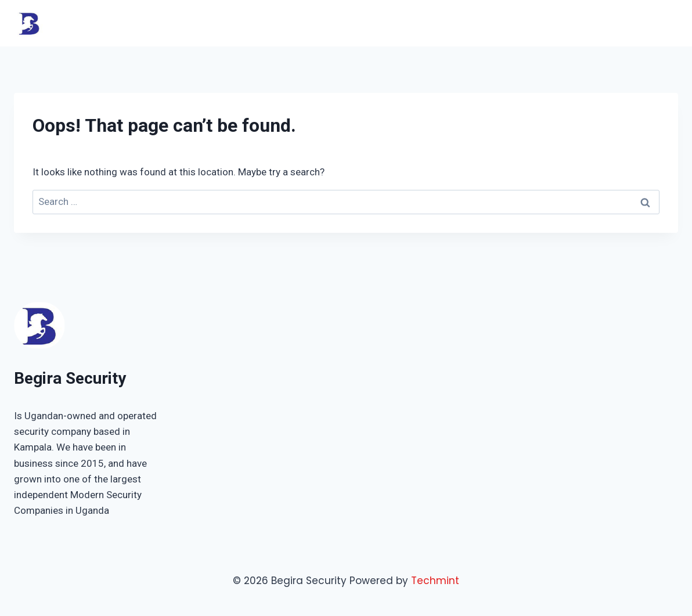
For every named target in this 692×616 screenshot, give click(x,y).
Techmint (435, 581)
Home (406, 23)
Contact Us (643, 23)
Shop (589, 23)
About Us (542, 23)
